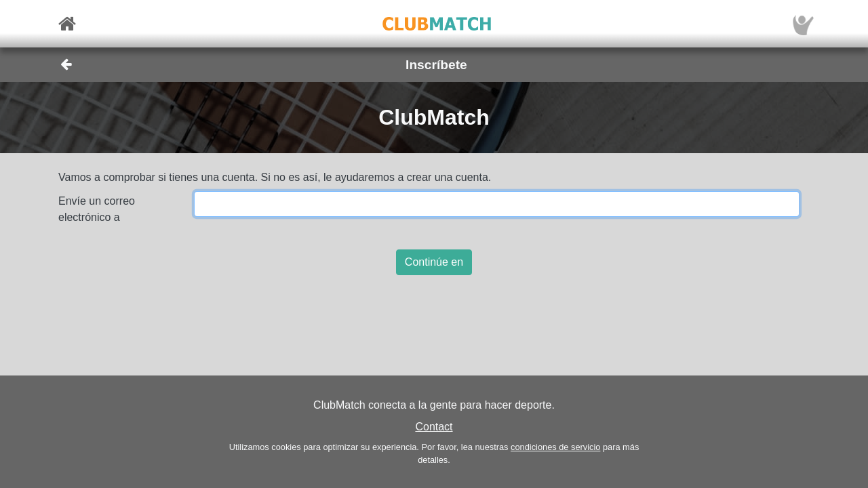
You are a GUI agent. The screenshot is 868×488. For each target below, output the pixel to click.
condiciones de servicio (555, 447)
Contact (434, 427)
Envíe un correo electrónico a (97, 209)
